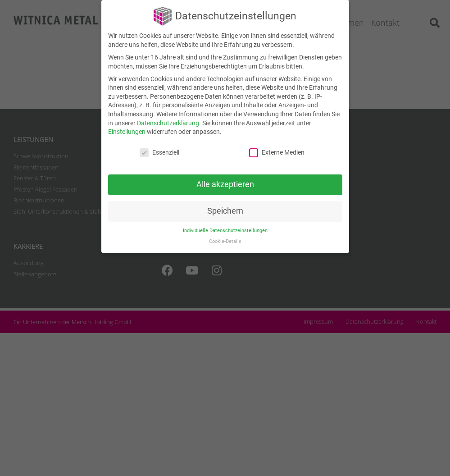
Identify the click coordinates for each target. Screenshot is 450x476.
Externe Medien (277, 153)
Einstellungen (127, 132)
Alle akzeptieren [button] (225, 184)
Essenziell (159, 153)
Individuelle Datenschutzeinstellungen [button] (225, 231)
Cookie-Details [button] (225, 241)
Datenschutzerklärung (168, 123)
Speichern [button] (225, 211)
